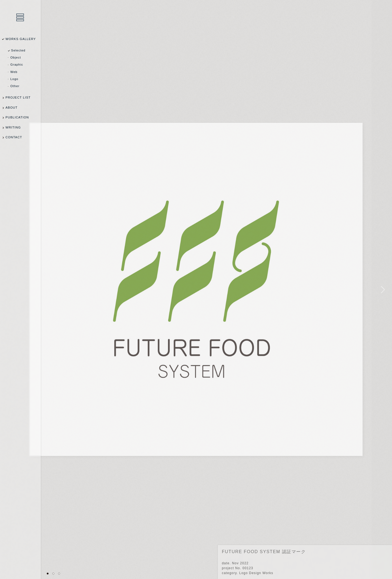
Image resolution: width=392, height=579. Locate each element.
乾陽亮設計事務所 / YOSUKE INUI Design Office (20, 18)
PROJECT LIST (18, 97)
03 (59, 574)
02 (53, 574)
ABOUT (11, 108)
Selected (18, 50)
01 (48, 574)
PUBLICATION (17, 117)
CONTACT (14, 137)
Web (14, 72)
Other (15, 86)
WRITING (13, 127)
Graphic (17, 65)
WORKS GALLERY (21, 39)
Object (16, 57)
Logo (14, 79)
